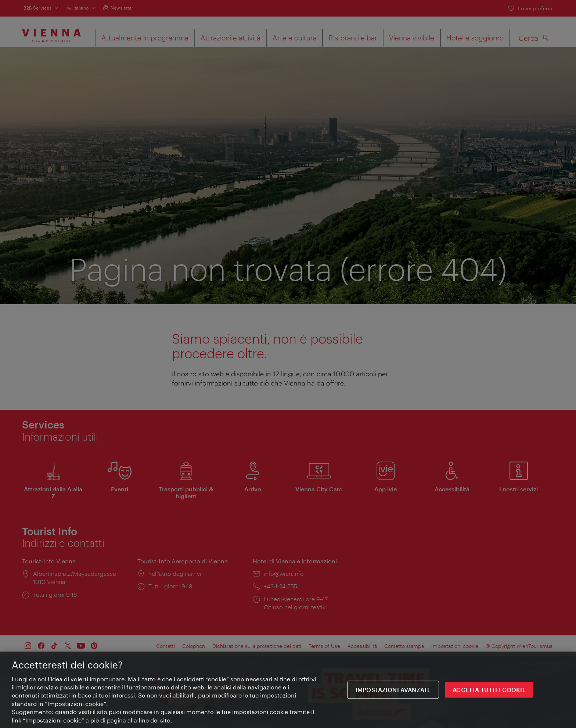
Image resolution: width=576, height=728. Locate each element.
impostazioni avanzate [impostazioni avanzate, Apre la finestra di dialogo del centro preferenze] (393, 691)
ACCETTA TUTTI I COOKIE (489, 691)
